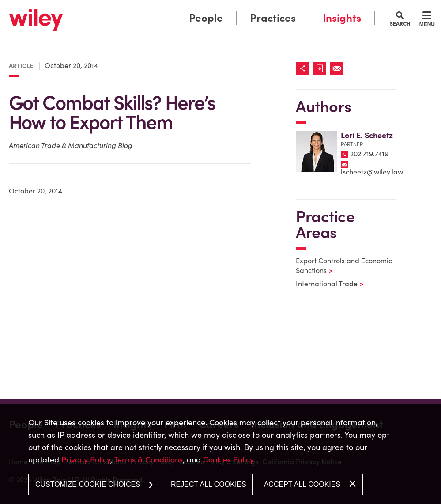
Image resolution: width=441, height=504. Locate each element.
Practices (273, 18)
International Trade (324, 284)
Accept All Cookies (302, 484)
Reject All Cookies (209, 484)
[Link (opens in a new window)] (322, 68)
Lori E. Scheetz (367, 135)
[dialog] (220, 454)
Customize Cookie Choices (88, 484)
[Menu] (427, 20)
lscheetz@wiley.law (372, 172)
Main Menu (196, 9)
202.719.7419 (369, 154)
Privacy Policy (86, 460)
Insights (342, 18)
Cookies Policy (228, 460)
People (206, 18)
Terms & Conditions (148, 460)
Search (400, 23)
